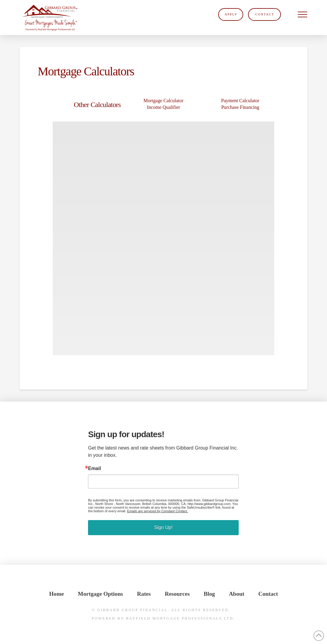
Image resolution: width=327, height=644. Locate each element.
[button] (303, 14)
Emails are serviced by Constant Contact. (158, 511)
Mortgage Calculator (163, 101)
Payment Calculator (240, 101)
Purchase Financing (240, 107)
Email (94, 469)
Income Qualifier (164, 107)
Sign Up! (163, 527)
